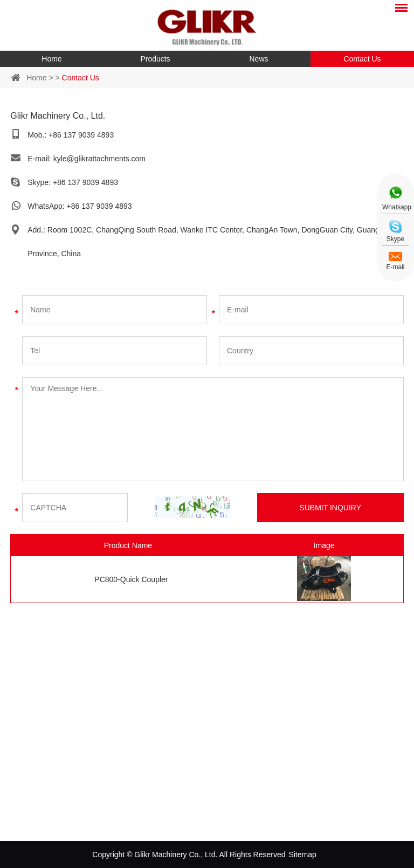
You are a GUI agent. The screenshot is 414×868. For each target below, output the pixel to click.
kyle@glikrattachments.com (99, 159)
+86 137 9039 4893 (85, 182)
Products (155, 59)
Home (51, 59)
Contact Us (362, 59)
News (258, 59)
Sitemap (302, 855)
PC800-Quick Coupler (131, 579)
